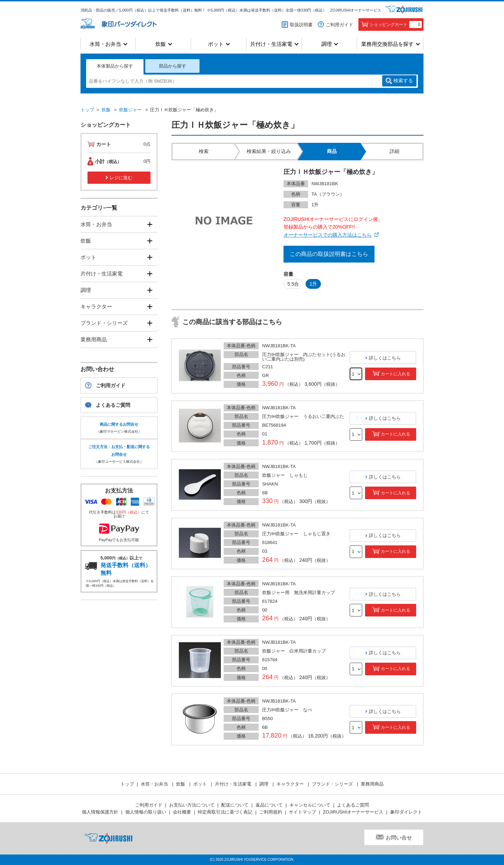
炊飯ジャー (130, 110)
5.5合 (293, 284)
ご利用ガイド (339, 25)
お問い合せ (399, 838)
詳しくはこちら (385, 358)
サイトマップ (302, 812)
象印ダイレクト (406, 812)
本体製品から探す (115, 66)
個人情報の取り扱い (146, 812)
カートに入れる (395, 374)
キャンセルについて (310, 805)
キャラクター (96, 306)
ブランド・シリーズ (104, 323)
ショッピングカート (396, 25)
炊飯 (161, 44)
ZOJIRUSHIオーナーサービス (356, 10)
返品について (269, 805)
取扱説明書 (301, 25)
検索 (403, 81)
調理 (327, 44)
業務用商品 (94, 339)
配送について (235, 805)
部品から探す (173, 66)
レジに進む (121, 178)
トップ (87, 110)
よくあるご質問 (113, 405)
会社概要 (182, 812)
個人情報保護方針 (100, 812)
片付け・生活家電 (271, 44)
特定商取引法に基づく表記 (225, 812)
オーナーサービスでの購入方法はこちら (328, 235)
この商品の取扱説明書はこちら (329, 254)
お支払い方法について (192, 805)
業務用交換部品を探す (387, 44)
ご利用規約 (271, 812)
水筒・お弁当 (105, 44)
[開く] (150, 224)
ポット (216, 44)
